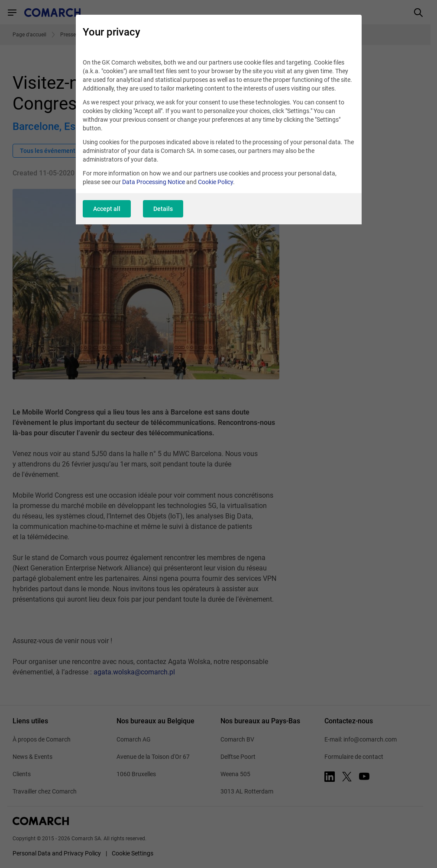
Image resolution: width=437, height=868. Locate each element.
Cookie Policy (215, 182)
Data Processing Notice (154, 182)
